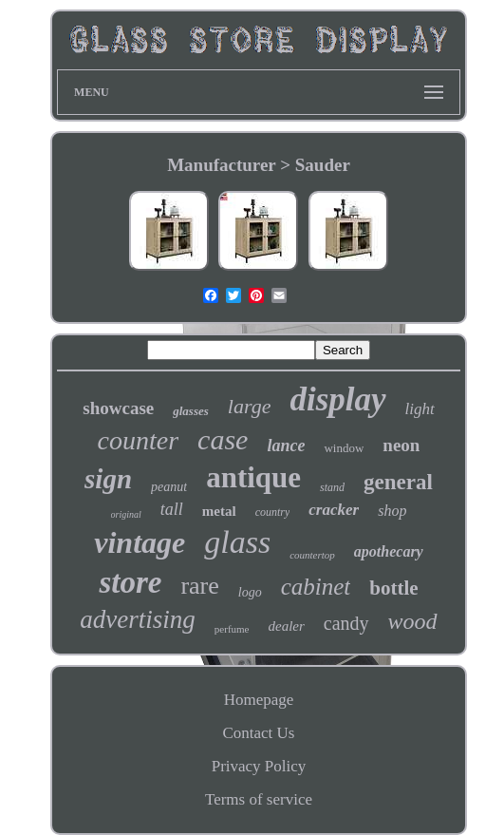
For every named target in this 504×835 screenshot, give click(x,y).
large (250, 406)
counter (139, 440)
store (130, 582)
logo (250, 592)
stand (332, 487)
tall (172, 509)
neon (401, 445)
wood (413, 621)
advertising (138, 619)
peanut (169, 487)
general (398, 482)
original (126, 514)
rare (199, 586)
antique (253, 477)
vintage (140, 542)
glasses (191, 411)
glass (237, 542)
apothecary (389, 551)
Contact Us (258, 733)
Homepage (259, 700)
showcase (118, 408)
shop (392, 511)
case (223, 439)
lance (286, 446)
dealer (287, 626)
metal (219, 511)
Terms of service (259, 799)
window (344, 448)
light (420, 409)
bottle (393, 588)
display (337, 399)
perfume (232, 629)
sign (108, 479)
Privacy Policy (259, 766)
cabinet (316, 587)
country (273, 512)
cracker (334, 510)
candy (346, 623)
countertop (312, 555)
